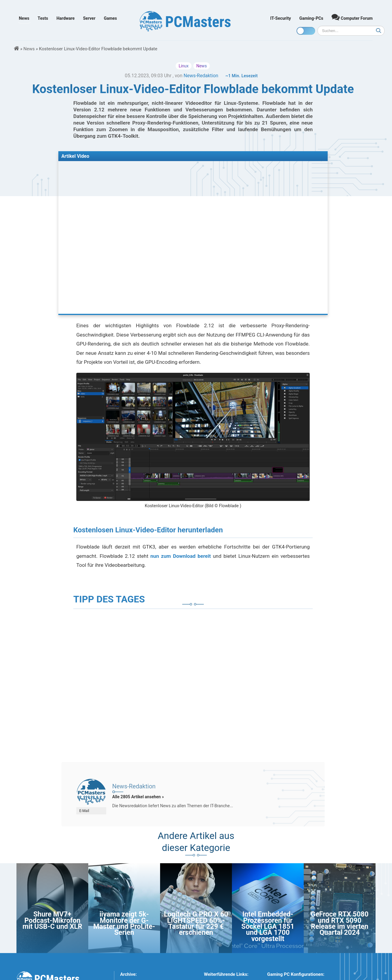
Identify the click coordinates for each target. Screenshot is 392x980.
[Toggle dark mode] (306, 31)
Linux (184, 66)
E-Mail (84, 811)
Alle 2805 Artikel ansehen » (138, 797)
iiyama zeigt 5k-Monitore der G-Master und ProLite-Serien (124, 923)
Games (110, 18)
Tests (43, 18)
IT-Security (281, 18)
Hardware (66, 18)
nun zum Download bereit (181, 556)
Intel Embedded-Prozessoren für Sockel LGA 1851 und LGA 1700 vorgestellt (268, 927)
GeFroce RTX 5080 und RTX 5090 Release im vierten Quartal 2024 (339, 923)
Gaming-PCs (311, 18)
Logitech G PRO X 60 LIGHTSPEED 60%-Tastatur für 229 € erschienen (196, 923)
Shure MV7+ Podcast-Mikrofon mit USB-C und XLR (52, 920)
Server (89, 18)
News (24, 18)
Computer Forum (352, 17)
